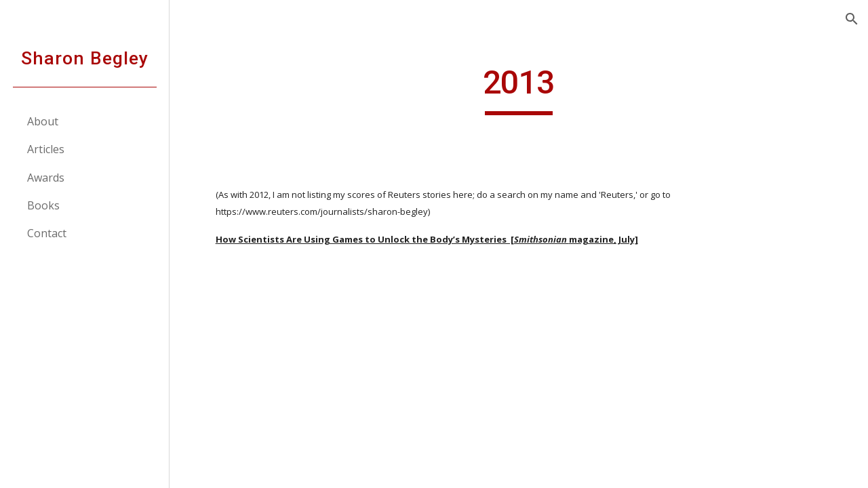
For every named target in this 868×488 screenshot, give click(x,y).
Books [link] (43, 205)
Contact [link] (47, 233)
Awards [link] (46, 178)
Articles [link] (46, 149)
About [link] (43, 121)
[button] (852, 19)
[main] (518, 89)
